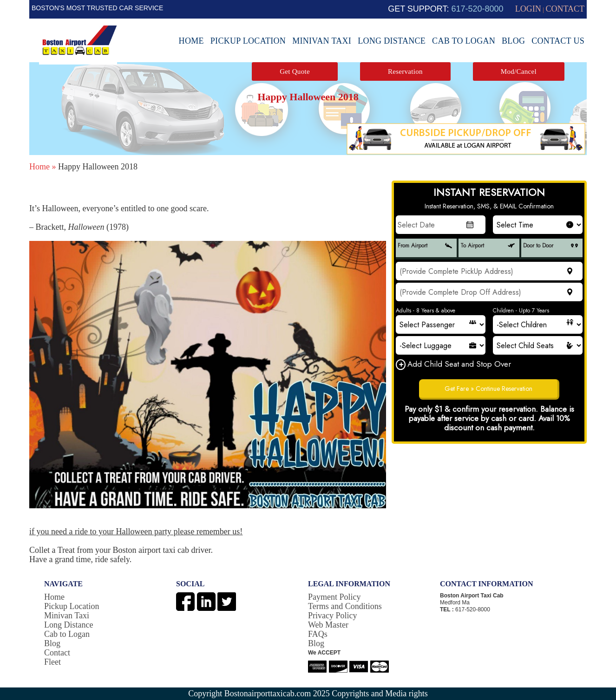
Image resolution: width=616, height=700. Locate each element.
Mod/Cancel (519, 71)
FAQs (318, 634)
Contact (57, 653)
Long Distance (392, 41)
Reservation (405, 71)
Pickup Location (248, 41)
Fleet (52, 662)
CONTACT (565, 9)
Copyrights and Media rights (380, 694)
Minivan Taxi (322, 41)
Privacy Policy (333, 616)
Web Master (328, 625)
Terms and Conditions (345, 606)
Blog (513, 41)
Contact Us (558, 41)
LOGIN (528, 9)
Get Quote (295, 71)
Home (191, 41)
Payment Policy (334, 597)
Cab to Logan (464, 41)
